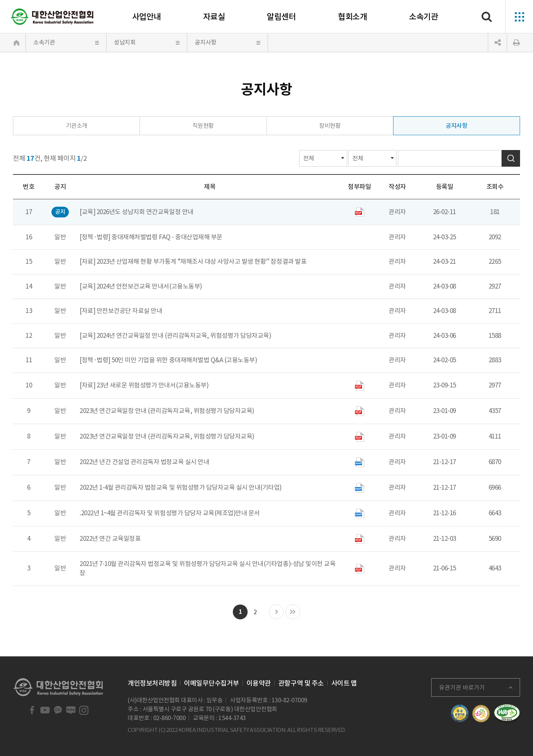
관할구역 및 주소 (301, 683)
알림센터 (281, 17)
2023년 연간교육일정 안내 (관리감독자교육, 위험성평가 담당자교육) (167, 411)
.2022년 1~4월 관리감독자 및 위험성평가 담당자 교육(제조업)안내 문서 (170, 513)
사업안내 (147, 17)
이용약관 (259, 683)
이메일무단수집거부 (212, 683)
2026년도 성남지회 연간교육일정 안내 (145, 212)
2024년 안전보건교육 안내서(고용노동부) (149, 286)
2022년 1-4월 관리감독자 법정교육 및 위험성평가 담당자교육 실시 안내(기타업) (181, 487)
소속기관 (423, 17)
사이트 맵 (344, 683)
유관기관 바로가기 (462, 687)
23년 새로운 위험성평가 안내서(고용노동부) (152, 385)
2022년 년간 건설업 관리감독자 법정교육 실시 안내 (144, 462)
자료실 (214, 17)
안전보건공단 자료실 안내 (130, 311)
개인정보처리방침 (152, 683)
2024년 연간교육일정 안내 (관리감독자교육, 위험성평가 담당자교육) (184, 336)
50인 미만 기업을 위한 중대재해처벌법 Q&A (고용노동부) (184, 360)
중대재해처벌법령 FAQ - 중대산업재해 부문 (167, 237)
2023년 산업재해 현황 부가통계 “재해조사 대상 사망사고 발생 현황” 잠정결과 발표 (202, 262)
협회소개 (352, 17)
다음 (276, 612)
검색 (511, 158)
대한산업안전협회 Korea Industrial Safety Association (52, 17)
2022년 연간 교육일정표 (110, 539)
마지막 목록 (293, 612)
